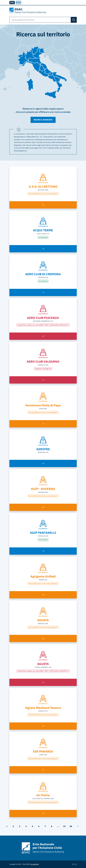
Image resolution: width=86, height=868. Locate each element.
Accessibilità (35, 864)
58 (71, 826)
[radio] (18, 3)
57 (64, 826)
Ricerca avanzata (43, 120)
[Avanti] (78, 826)
